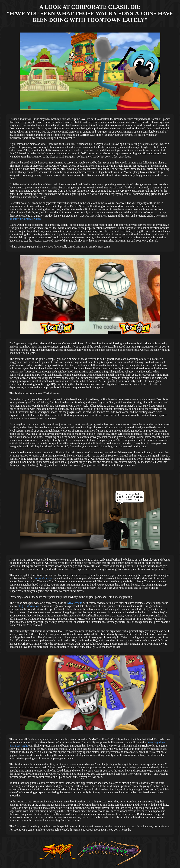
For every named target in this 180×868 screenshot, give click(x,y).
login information (29, 606)
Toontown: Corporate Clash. (25, 219)
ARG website (75, 603)
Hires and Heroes (42, 578)
